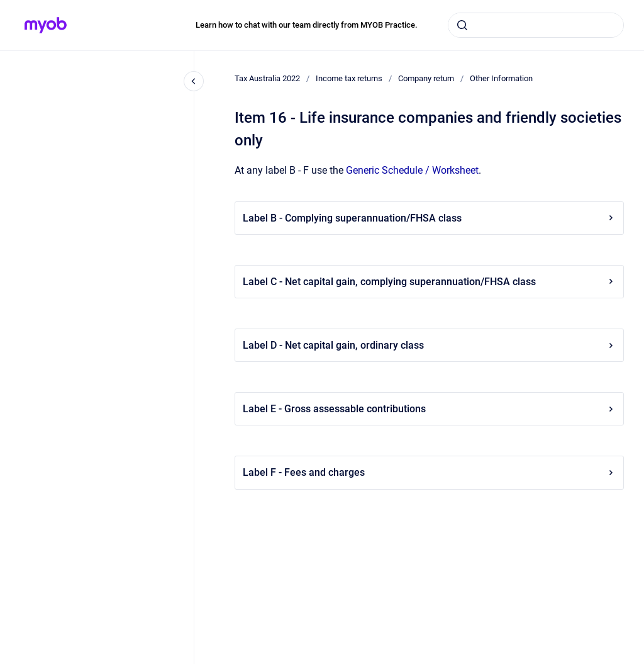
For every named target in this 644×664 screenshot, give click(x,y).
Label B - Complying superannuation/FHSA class (429, 218)
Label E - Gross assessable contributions (429, 409)
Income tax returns (349, 78)
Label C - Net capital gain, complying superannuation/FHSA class (429, 282)
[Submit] (462, 25)
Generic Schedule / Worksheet (412, 170)
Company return (426, 78)
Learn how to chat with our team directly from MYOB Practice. (307, 25)
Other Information (501, 78)
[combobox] (536, 25)
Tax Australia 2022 (267, 78)
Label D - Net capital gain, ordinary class (429, 345)
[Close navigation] (194, 81)
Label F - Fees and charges (429, 472)
